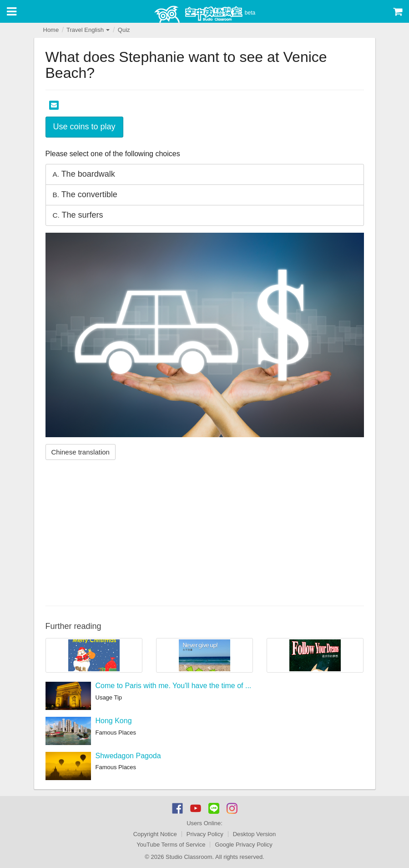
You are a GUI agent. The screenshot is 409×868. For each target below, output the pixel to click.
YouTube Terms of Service (171, 845)
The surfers (78, 215)
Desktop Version (255, 834)
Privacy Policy (205, 834)
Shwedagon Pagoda (128, 756)
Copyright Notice (155, 834)
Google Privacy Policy (243, 845)
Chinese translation (81, 452)
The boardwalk (84, 174)
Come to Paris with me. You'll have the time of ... (174, 686)
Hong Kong (114, 721)
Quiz (124, 30)
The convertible (85, 194)
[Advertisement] (205, 533)
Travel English (88, 30)
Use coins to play (84, 127)
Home (51, 30)
